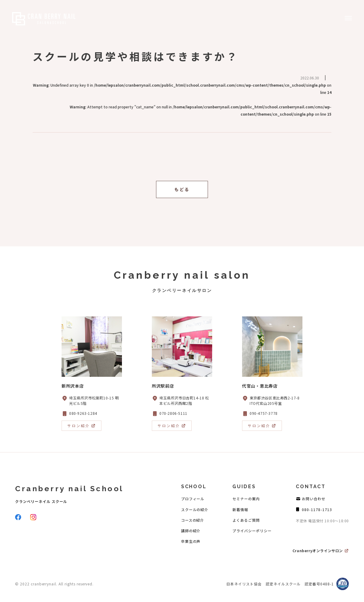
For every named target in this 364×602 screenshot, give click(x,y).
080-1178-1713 (317, 509)
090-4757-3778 (264, 413)
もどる (182, 189)
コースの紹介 (193, 520)
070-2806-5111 (173, 413)
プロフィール (193, 499)
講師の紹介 (191, 531)
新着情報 (240, 509)
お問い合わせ (314, 499)
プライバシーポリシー (252, 531)
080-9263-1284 (83, 413)
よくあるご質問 (246, 520)
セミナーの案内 (246, 499)
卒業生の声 (191, 541)
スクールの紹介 (195, 509)
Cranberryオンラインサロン (318, 551)
